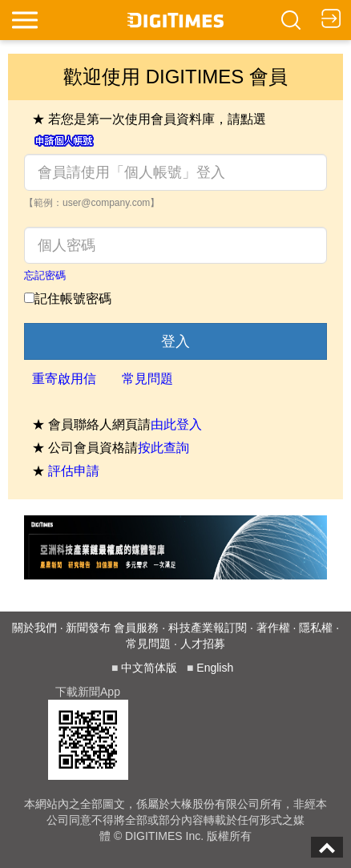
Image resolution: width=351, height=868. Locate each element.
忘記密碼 (45, 275)
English (215, 668)
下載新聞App (88, 692)
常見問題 (147, 379)
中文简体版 (149, 668)
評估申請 (74, 471)
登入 (175, 341)
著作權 (273, 628)
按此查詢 (163, 448)
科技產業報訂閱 (208, 628)
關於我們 (34, 628)
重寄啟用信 (64, 379)
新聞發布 (88, 628)
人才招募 (203, 644)
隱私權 (316, 628)
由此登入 (176, 424)
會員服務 (136, 628)
